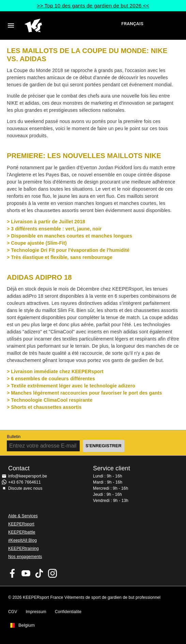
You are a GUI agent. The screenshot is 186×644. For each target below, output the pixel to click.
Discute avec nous (25, 488)
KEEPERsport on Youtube (26, 573)
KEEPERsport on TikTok (39, 573)
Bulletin (14, 437)
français (132, 24)
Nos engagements (25, 557)
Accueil (72, 25)
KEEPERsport (21, 524)
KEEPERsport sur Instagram (52, 573)
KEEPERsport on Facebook (13, 573)
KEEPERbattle (22, 532)
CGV (13, 612)
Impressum (36, 612)
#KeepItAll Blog (22, 540)
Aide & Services (23, 516)
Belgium (27, 625)
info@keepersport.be (28, 476)
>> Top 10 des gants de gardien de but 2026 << (93, 6)
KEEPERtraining (24, 549)
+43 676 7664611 (25, 482)
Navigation (11, 25)
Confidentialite (68, 612)
